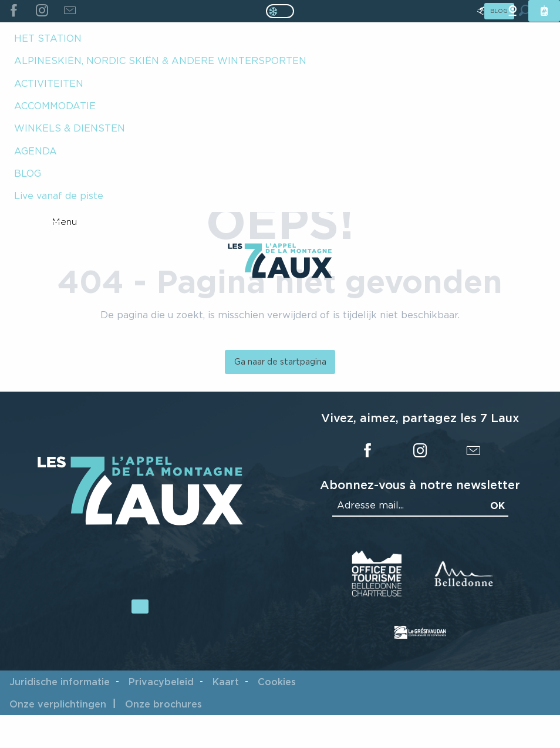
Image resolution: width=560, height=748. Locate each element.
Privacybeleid (161, 682)
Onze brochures (163, 704)
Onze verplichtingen (58, 704)
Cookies (277, 682)
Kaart (226, 682)
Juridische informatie (60, 682)
